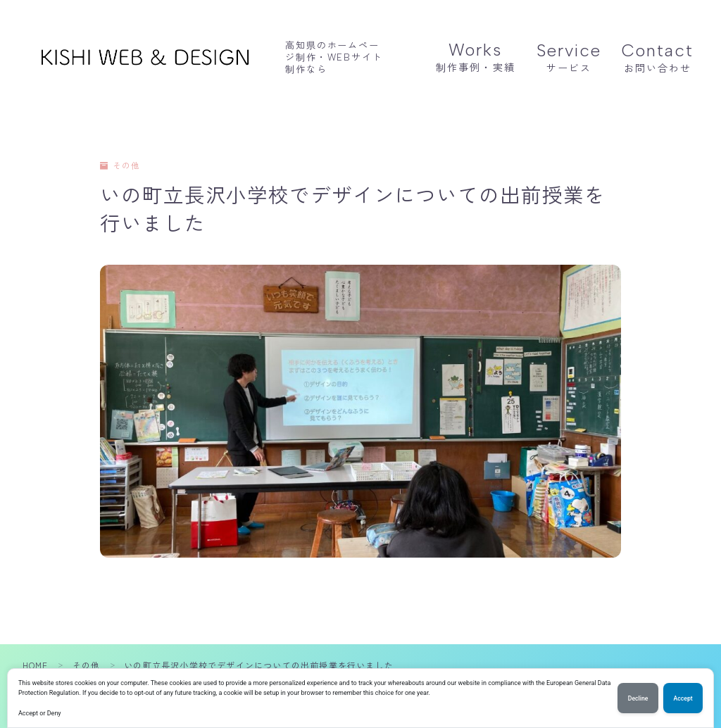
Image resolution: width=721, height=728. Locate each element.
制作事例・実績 (476, 57)
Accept (683, 698)
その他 (120, 166)
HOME (36, 665)
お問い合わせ (658, 57)
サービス (569, 57)
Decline (636, 698)
